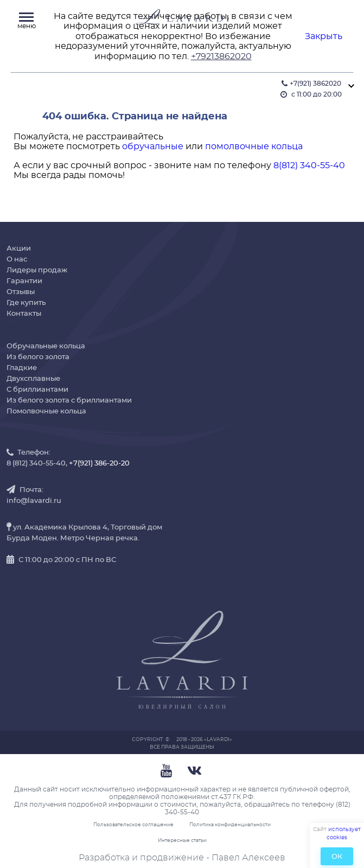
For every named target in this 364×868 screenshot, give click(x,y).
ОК (337, 857)
